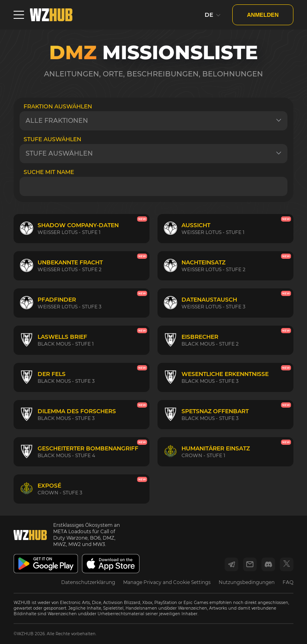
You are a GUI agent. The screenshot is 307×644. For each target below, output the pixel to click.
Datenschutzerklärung (88, 582)
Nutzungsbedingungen (247, 582)
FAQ (288, 582)
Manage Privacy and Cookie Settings (167, 582)
